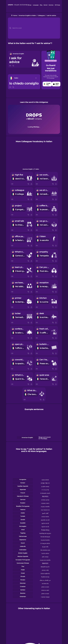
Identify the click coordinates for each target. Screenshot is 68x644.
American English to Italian (27, 16)
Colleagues (41, 16)
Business (51, 5)
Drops (30, 5)
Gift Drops (57, 5)
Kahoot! (45, 5)
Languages (36, 5)
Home (15, 16)
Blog (41, 5)
